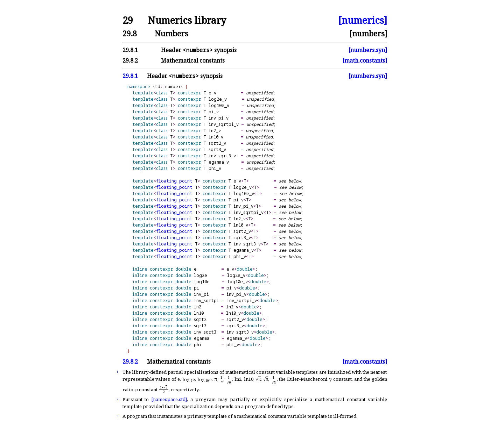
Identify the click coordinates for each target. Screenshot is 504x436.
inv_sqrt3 (205, 332)
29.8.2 (130, 60)
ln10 (199, 313)
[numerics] (363, 20)
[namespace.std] (169, 399)
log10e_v (219, 105)
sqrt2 (200, 319)
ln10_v (216, 137)
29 (128, 20)
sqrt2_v (217, 143)
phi (198, 345)
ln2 (198, 307)
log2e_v (218, 99)
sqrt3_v (217, 149)
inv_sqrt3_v (222, 156)
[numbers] (368, 33)
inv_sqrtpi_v (224, 124)
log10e (202, 282)
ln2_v (215, 131)
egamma (202, 338)
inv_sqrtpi (206, 301)
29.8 (130, 33)
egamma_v (219, 162)
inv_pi (201, 294)
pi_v (214, 112)
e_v (212, 93)
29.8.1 (130, 50)
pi (197, 288)
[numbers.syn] (368, 50)
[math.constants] (365, 60)
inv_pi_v (219, 118)
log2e (201, 275)
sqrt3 (200, 326)
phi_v (215, 168)
